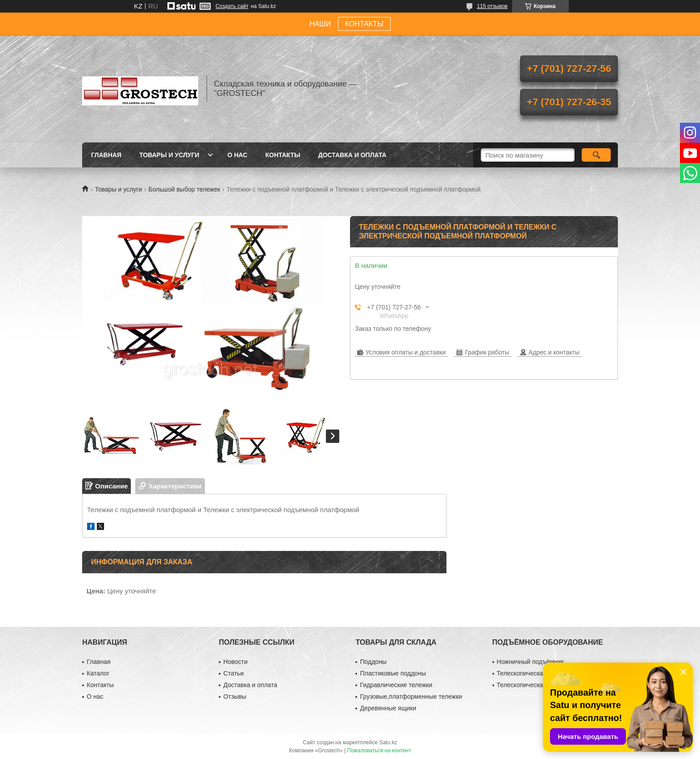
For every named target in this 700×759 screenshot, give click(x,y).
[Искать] (596, 155)
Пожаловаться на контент (379, 751)
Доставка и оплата (352, 155)
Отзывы (235, 696)
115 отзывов (492, 6)
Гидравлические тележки (396, 685)
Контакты (283, 155)
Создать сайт (232, 6)
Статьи (233, 673)
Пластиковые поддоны (393, 673)
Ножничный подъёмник (530, 662)
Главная (106, 155)
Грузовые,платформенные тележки (411, 696)
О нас (237, 155)
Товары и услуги (169, 155)
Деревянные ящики (388, 708)
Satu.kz (388, 742)
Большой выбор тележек (185, 189)
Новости (235, 662)
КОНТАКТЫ (364, 24)
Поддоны (373, 662)
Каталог (98, 673)
